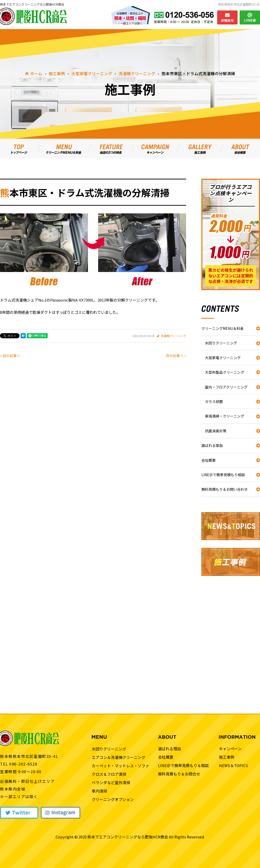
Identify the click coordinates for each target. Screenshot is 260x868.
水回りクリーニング (221, 343)
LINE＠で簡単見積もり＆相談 (183, 765)
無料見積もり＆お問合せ (179, 774)
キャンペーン (230, 749)
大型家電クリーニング (223, 358)
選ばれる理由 (212, 445)
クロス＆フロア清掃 (109, 774)
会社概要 (209, 460)
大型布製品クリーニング (225, 372)
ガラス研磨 (214, 401)
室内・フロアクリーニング (226, 387)
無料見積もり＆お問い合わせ (225, 489)
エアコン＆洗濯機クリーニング (119, 757)
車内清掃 (99, 791)
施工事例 (227, 757)
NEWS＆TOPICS (233, 765)
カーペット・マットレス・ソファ (120, 766)
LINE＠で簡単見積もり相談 (223, 475)
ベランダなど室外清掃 (111, 782)
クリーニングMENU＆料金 (223, 328)
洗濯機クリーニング (173, 336)
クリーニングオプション (113, 799)
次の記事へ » (176, 356)
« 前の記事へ (10, 356)
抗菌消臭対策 (216, 431)
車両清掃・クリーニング (225, 416)
